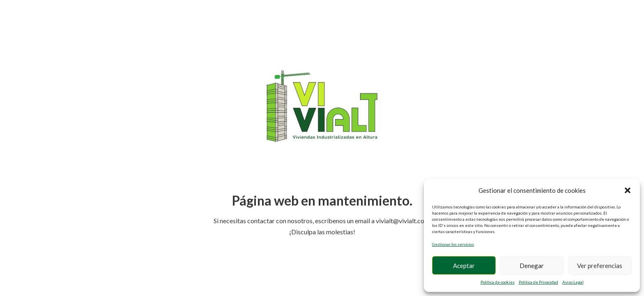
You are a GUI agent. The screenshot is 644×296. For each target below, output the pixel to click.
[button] (628, 190)
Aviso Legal (573, 282)
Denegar (532, 266)
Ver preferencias (600, 266)
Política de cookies (498, 282)
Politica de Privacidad (538, 282)
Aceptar (464, 266)
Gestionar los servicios (453, 244)
